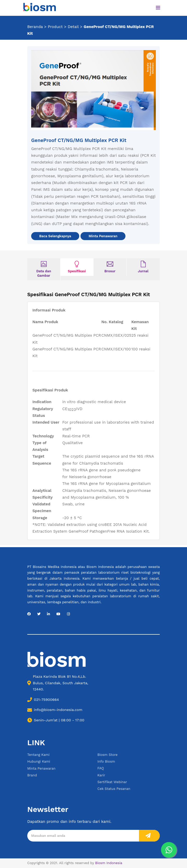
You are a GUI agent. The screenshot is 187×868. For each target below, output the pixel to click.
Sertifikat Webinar (112, 782)
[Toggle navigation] (158, 8)
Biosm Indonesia (109, 863)
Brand (32, 775)
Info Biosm (106, 761)
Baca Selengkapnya (55, 236)
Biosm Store (108, 755)
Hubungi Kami (39, 761)
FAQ (101, 768)
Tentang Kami (38, 755)
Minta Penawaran (103, 236)
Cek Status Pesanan (114, 789)
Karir (101, 775)
